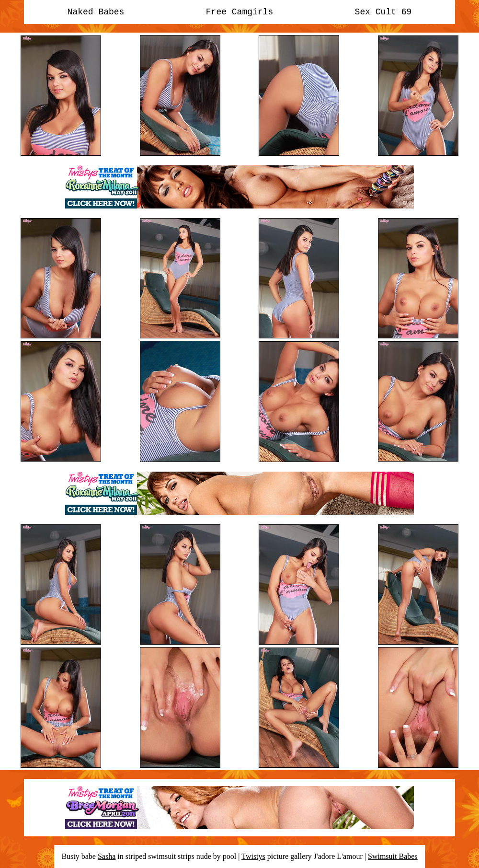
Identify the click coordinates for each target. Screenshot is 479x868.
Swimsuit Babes (393, 856)
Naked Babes (96, 12)
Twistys (253, 856)
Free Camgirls (239, 12)
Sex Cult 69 (383, 12)
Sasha (107, 856)
